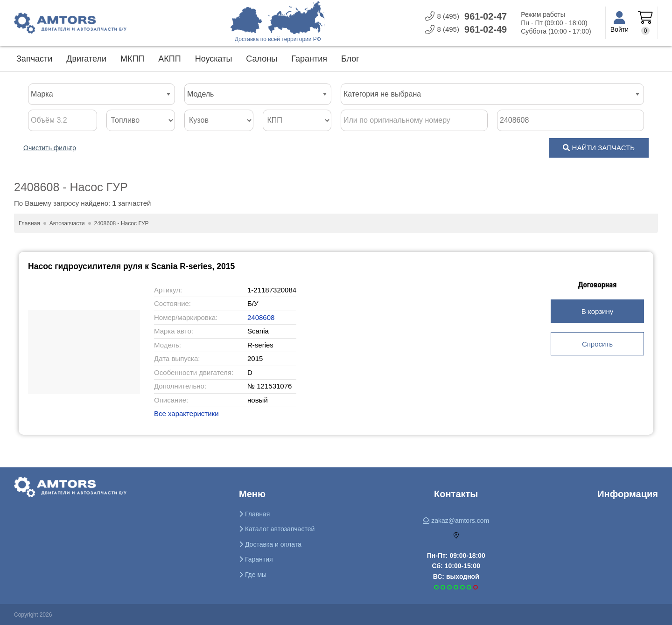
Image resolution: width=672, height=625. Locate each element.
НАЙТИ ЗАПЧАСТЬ (599, 148)
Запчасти (34, 59)
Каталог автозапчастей (277, 529)
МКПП (132, 59)
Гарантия (309, 59)
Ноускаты (214, 59)
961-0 (466, 17)
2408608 (263, 317)
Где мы (253, 575)
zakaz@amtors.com (456, 521)
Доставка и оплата (270, 544)
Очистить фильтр (50, 148)
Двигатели (86, 59)
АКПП (169, 59)
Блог (350, 59)
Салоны (262, 59)
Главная (254, 514)
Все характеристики (186, 413)
